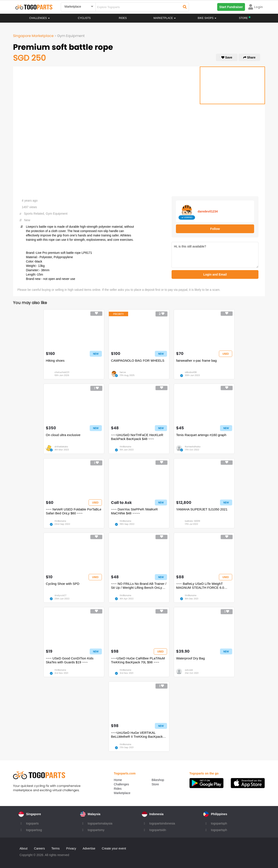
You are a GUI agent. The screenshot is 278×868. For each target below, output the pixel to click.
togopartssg (34, 830)
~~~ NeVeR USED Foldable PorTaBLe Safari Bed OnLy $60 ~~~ (74, 511)
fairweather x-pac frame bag (196, 360)
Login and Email (215, 274)
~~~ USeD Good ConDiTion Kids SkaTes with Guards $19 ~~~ (70, 660)
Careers (40, 848)
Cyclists (84, 18)
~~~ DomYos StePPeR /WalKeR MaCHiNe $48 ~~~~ (134, 511)
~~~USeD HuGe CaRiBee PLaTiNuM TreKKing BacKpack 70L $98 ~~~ (138, 660)
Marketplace (122, 793)
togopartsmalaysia (100, 823)
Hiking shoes (55, 360)
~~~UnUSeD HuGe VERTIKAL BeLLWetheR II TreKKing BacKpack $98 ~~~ (137, 735)
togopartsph (219, 823)
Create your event (114, 848)
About (24, 848)
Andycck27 (60, 595)
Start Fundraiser (231, 7)
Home (118, 780)
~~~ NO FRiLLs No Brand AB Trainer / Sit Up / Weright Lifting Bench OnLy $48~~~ (139, 586)
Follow (215, 229)
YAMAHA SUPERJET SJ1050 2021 (202, 509)
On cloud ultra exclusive (63, 435)
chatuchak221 (62, 372)
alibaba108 (191, 372)
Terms (55, 848)
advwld (189, 670)
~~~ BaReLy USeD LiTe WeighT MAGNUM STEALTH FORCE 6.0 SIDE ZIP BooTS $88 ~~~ (200, 586)
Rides (123, 18)
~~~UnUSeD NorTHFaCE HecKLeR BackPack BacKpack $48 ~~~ (137, 437)
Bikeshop (158, 780)
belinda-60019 (192, 521)
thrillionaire (125, 447)
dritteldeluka (61, 447)
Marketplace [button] (165, 18)
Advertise (89, 848)
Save (227, 57)
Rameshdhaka (193, 447)
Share (249, 57)
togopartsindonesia (162, 823)
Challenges (40, 18)
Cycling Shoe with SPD (63, 584)
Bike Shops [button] (207, 18)
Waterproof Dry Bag (190, 658)
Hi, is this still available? (215, 255)
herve (123, 372)
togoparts (32, 823)
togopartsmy (96, 830)
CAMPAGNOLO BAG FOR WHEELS (138, 360)
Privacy (71, 848)
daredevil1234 (208, 211)
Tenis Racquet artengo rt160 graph (201, 435)
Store (155, 784)
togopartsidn (158, 830)
